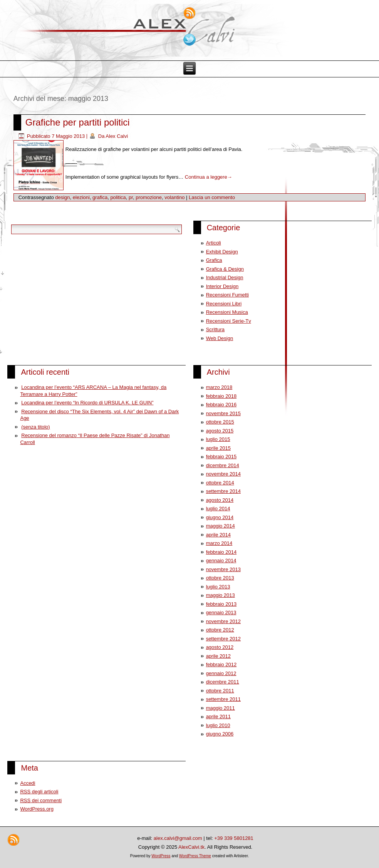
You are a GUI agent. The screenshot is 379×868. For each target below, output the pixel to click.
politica (118, 197)
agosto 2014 (220, 500)
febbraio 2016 (221, 405)
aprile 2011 (218, 716)
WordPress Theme (195, 856)
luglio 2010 (218, 725)
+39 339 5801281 (234, 838)
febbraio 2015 (221, 457)
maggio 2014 (221, 526)
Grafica (214, 260)
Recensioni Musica (227, 312)
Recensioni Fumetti (227, 295)
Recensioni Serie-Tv (229, 321)
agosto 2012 (220, 647)
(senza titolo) (35, 427)
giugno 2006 (220, 734)
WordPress (161, 856)
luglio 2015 (218, 439)
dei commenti (41, 800)
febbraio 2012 (221, 664)
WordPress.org (37, 809)
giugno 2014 (220, 517)
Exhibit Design (222, 252)
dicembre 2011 (223, 682)
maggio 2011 (221, 708)
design (62, 197)
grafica (100, 197)
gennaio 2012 (221, 673)
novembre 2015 (223, 413)
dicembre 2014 (223, 465)
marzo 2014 (219, 543)
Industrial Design (225, 277)
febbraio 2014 (221, 552)
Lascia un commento (212, 197)
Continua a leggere (209, 177)
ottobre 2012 (220, 630)
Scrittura (215, 329)
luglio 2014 (218, 509)
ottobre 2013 (220, 578)
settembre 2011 (223, 699)
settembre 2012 (223, 639)
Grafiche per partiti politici (78, 122)
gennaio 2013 (221, 612)
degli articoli (39, 792)
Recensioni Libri (224, 304)
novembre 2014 (223, 474)
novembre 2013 (223, 569)
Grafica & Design (225, 269)
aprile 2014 (218, 535)
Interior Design (222, 286)
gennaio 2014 (221, 561)
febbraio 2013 (221, 604)
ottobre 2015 (220, 422)
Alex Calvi (117, 136)
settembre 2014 (223, 491)
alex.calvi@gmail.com (178, 838)
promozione (149, 197)
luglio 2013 (218, 587)
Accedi (28, 783)
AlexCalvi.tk (191, 847)
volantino (174, 197)
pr (131, 197)
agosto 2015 (220, 431)
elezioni (81, 197)
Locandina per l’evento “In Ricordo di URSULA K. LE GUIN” (87, 403)
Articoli (214, 243)
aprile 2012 (218, 656)
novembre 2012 (223, 621)
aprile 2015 (218, 448)
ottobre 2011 (220, 691)
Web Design (220, 338)
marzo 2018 (219, 387)
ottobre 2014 (220, 483)
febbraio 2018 (221, 396)
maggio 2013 (221, 595)
